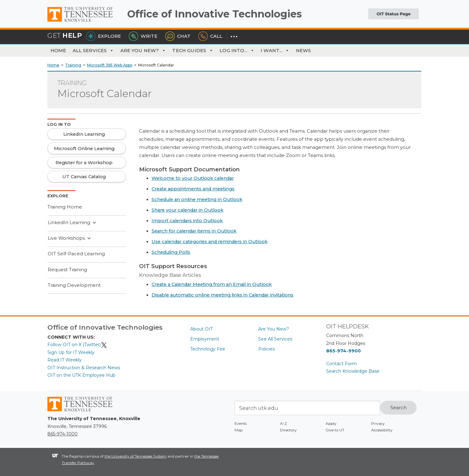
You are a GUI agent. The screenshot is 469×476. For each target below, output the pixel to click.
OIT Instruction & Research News (84, 368)
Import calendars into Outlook (187, 221)
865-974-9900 (343, 351)
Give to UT (335, 430)
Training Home (65, 207)
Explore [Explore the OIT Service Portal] (104, 36)
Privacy (378, 423)
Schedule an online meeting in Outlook (197, 199)
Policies (266, 349)
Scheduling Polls (171, 252)
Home (58, 51)
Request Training (67, 270)
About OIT (201, 329)
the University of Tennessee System (135, 456)
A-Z (283, 423)
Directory (288, 430)
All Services (93, 51)
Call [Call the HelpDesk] (210, 36)
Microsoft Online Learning (84, 149)
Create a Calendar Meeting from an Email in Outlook (212, 284)
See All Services (275, 339)
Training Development (74, 285)
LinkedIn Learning (72, 223)
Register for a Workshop (84, 163)
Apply (331, 423)
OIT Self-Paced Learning (76, 254)
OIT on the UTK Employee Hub (81, 375)
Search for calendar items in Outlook (194, 231)
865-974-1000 (63, 434)
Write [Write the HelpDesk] (143, 36)
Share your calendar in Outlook (187, 210)
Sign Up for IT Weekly (71, 352)
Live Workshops (70, 238)
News (304, 51)
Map (239, 430)
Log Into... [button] (237, 51)
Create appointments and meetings (193, 189)
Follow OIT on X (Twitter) (77, 345)
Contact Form (341, 364)
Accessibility (382, 430)
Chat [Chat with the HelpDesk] (178, 36)
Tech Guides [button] (193, 51)
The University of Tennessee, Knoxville (85, 22)
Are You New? (143, 51)
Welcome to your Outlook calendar (193, 178)
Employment (205, 339)
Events (241, 423)
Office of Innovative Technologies (215, 14)
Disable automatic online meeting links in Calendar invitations (222, 295)
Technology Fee (208, 349)
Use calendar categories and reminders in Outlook (210, 242)
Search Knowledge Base (353, 371)
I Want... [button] (275, 51)
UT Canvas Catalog (84, 177)
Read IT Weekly (65, 360)
